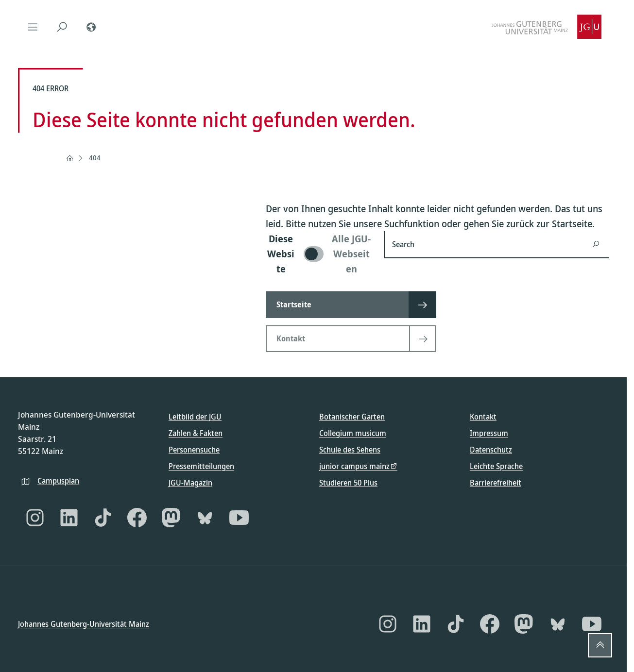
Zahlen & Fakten (196, 433)
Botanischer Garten (352, 417)
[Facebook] (137, 518)
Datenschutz (491, 450)
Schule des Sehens (350, 450)
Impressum (489, 433)
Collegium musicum (353, 433)
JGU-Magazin (190, 483)
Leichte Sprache (496, 466)
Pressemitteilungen (201, 466)
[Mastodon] (171, 518)
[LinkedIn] (69, 518)
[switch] (319, 254)
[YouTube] (239, 518)
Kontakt (483, 417)
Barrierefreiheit (496, 483)
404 (95, 158)
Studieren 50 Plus (348, 483)
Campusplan (58, 480)
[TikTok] (103, 518)
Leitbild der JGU (195, 417)
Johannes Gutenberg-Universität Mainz (84, 623)
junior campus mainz (354, 466)
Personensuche (194, 450)
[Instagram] (35, 518)
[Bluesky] (205, 518)
